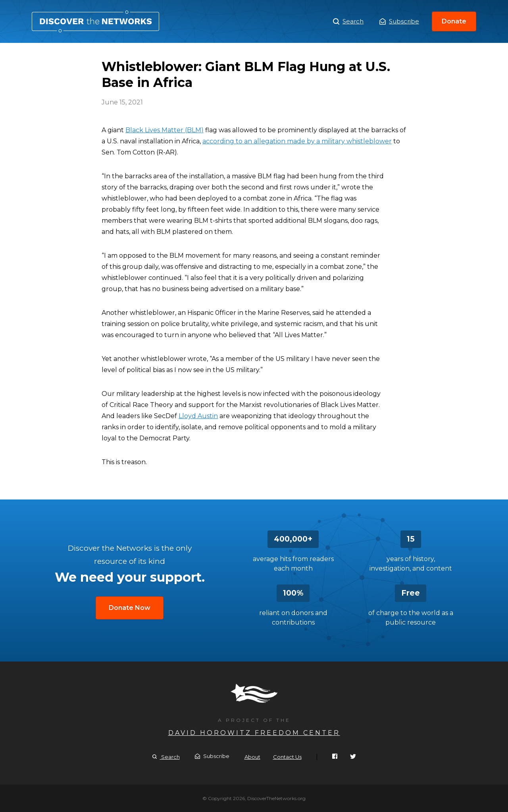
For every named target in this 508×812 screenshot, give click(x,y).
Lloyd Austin (198, 416)
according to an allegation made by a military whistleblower (297, 141)
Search (348, 21)
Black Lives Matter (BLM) (165, 130)
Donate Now (130, 608)
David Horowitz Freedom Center (254, 733)
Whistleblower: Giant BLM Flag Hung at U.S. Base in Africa (95, 21)
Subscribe (399, 21)
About (252, 757)
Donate (454, 21)
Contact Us (287, 757)
